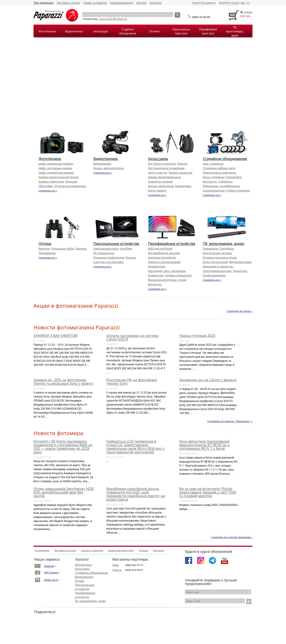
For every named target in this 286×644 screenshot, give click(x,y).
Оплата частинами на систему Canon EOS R (132, 337)
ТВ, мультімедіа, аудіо (235, 31)
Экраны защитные (180, 173)
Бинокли (44, 249)
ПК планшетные (104, 253)
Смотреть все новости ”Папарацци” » (230, 421)
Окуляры (81, 249)
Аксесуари (101, 31)
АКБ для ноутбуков (160, 249)
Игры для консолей (215, 262)
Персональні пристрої (181, 31)
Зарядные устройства (162, 258)
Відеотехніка (74, 31)
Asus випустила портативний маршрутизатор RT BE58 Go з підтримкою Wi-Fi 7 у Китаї (204, 445)
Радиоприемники (214, 275)
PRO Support (51, 572)
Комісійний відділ (122, 3)
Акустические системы (217, 253)
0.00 (243, 16)
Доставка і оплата (68, 3)
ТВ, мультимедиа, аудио (224, 244)
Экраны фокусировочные (164, 177)
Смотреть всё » (48, 191)
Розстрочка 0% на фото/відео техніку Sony (132, 382)
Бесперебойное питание (164, 253)
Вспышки (71, 182)
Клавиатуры (156, 275)
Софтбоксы (225, 182)
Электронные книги (106, 249)
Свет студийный (213, 164)
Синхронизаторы (214, 190)
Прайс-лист (51, 580)
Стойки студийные (238, 190)
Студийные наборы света (219, 168)
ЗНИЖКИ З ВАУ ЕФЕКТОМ (56, 336)
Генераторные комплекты (220, 173)
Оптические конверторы (70, 186)
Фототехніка (47, 31)
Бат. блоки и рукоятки (162, 164)
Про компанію (44, 3)
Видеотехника (106, 159)
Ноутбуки (126, 249)
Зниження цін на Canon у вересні (208, 380)
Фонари (131, 258)
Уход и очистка (158, 173)
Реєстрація (232, 3)
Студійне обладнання (128, 31)
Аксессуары (158, 159)
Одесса (117, 570)
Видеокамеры (102, 164)
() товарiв (246, 12)
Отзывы (143, 550)
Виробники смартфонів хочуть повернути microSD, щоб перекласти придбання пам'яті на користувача (136, 494)
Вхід (222, 3)
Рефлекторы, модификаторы (221, 186)
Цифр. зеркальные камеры (56, 164)
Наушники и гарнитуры (218, 266)
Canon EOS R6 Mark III (113, 19)
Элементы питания (160, 182)
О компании (42, 550)
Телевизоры (210, 249)
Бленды (182, 164)
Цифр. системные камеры (55, 168)
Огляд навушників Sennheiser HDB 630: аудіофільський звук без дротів (64, 492)
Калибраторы (157, 266)
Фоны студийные (214, 177)
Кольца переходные (161, 186)
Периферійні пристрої (208, 31)
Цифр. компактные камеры (56, 173)
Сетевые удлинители (178, 275)
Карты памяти (157, 190)
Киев (116, 565)
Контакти (155, 3)
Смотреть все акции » (240, 311)
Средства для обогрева (108, 262)
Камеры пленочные (51, 182)
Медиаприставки (240, 262)
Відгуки (141, 3)
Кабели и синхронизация (164, 262)
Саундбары (227, 249)
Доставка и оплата (65, 550)
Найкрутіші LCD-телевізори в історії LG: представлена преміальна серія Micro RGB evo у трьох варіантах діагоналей (135, 447)
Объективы (46, 186)
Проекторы (240, 271)
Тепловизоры (47, 253)
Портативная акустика (217, 271)
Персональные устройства (116, 244)
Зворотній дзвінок (204, 3)
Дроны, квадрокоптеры (108, 168)
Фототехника (50, 159)
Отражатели (234, 177)
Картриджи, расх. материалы (167, 271)
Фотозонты (210, 182)
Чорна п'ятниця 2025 (197, 336)
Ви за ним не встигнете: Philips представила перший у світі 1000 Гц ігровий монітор (208, 492)
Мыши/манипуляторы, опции (167, 280)
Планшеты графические (109, 258)
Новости (49, 566)
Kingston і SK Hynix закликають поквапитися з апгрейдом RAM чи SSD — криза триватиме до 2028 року (63, 447)
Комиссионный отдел (121, 550)
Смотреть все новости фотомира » (232, 537)
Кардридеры (183, 186)
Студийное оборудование (225, 159)
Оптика (154, 31)
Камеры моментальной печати (59, 177)
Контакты (158, 550)
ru (248, 3)
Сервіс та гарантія (95, 3)
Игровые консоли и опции (220, 258)
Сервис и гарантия (92, 550)
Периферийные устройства (172, 244)
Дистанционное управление (166, 168)
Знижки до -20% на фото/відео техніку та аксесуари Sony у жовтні (63, 382)
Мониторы (155, 284)
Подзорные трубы (62, 249)
